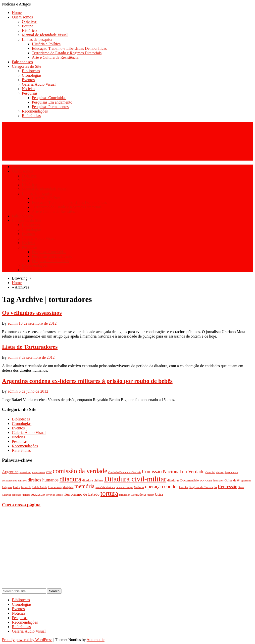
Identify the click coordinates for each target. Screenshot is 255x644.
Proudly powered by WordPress (27, 640)
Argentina (10, 472)
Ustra (159, 494)
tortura (109, 493)
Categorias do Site (26, 66)
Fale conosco (22, 62)
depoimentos (231, 472)
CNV (49, 472)
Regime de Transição (203, 487)
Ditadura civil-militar (135, 479)
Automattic (96, 640)
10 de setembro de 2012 (38, 323)
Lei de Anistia (40, 487)
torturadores (139, 495)
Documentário (189, 480)
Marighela (68, 487)
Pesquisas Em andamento (52, 102)
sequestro (38, 494)
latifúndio (26, 487)
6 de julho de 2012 (33, 391)
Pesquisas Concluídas (49, 98)
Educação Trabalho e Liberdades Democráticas (69, 48)
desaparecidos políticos (14, 481)
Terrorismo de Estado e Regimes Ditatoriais (67, 53)
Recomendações (35, 111)
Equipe (27, 26)
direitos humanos (43, 480)
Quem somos (22, 17)
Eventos (28, 80)
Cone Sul (210, 472)
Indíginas (7, 487)
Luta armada (55, 487)
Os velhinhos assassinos (32, 313)
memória (84, 486)
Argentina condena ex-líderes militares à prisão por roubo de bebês (87, 381)
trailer (151, 495)
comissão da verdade (80, 471)
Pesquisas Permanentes (50, 107)
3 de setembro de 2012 (37, 357)
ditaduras (173, 480)
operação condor (162, 486)
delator (220, 472)
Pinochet (184, 487)
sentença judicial (21, 495)
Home (17, 13)
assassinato (25, 472)
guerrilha (246, 481)
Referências (31, 116)
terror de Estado (54, 495)
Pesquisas (30, 93)
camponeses (39, 472)
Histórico (29, 30)
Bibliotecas (31, 71)
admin (13, 323)
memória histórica (105, 487)
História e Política (46, 44)
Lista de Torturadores (30, 347)
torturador (125, 495)
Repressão (228, 487)
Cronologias (32, 75)
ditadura (70, 479)
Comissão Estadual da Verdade (125, 472)
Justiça (17, 487)
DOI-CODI (206, 481)
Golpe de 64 (232, 480)
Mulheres (139, 487)
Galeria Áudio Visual (39, 84)
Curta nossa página (21, 505)
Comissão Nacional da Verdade (173, 471)
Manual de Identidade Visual (45, 35)
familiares (218, 481)
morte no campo (124, 487)
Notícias (28, 89)
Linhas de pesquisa (37, 39)
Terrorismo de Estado (81, 494)
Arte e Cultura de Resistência (55, 57)
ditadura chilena (93, 480)
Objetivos (30, 22)
